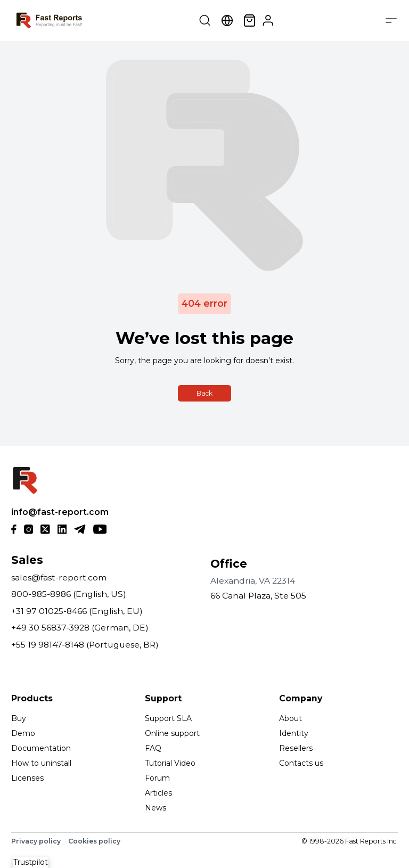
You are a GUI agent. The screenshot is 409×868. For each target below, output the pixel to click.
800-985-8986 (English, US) (69, 594)
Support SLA (168, 718)
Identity (294, 733)
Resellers (296, 748)
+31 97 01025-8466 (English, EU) (77, 611)
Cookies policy (94, 841)
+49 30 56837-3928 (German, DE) (80, 628)
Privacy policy (36, 841)
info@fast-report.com (60, 512)
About (291, 718)
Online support (172, 733)
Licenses (27, 778)
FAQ (153, 748)
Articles (158, 793)
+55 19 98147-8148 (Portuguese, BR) (85, 645)
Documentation (41, 748)
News (156, 808)
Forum (157, 778)
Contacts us (301, 763)
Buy (19, 718)
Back (204, 393)
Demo (23, 733)
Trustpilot (31, 862)
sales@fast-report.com (59, 578)
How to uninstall (41, 763)
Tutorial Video (170, 763)
